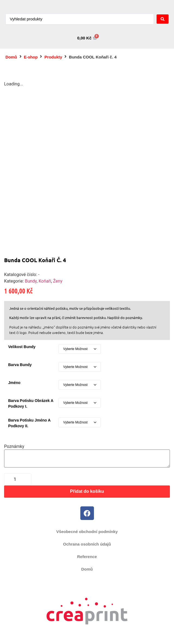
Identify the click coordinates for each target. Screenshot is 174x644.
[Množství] (18, 479)
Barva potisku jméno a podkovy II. (29, 423)
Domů (11, 57)
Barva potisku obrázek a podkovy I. (31, 403)
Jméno (14, 383)
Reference (87, 557)
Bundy (31, 281)
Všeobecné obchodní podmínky (87, 532)
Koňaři (45, 281)
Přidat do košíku (87, 491)
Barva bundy (20, 365)
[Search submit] (163, 19)
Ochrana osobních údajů (87, 544)
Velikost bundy (22, 347)
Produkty (53, 57)
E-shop (31, 57)
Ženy (58, 281)
